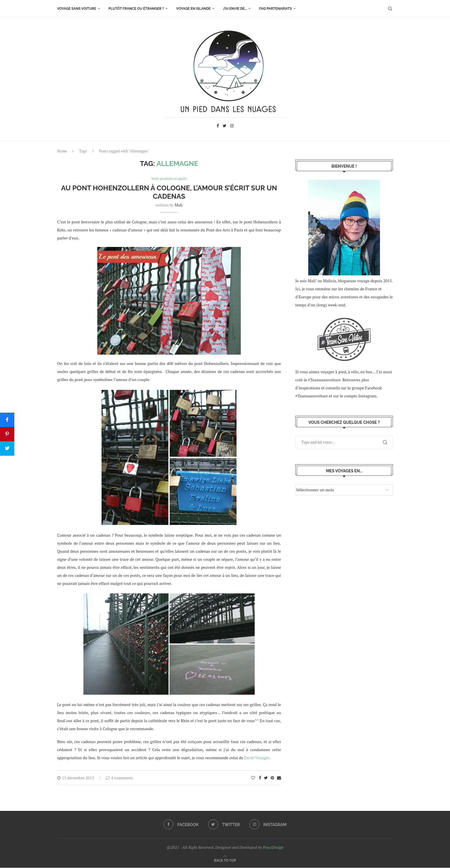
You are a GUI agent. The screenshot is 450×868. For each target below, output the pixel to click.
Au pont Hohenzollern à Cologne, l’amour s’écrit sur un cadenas (169, 192)
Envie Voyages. (257, 758)
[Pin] (7, 434)
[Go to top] (225, 860)
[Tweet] (7, 449)
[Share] (7, 420)
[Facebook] (218, 126)
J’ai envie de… (235, 9)
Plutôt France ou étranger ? (136, 9)
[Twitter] (225, 126)
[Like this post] (253, 778)
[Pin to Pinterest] (272, 778)
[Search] (390, 9)
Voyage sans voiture (77, 9)
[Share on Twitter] (266, 778)
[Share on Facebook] (260, 778)
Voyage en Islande (193, 9)
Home (62, 151)
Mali (179, 205)
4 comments (119, 778)
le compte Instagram (358, 396)
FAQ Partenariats (276, 9)
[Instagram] (232, 126)
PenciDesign (273, 847)
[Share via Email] (279, 778)
